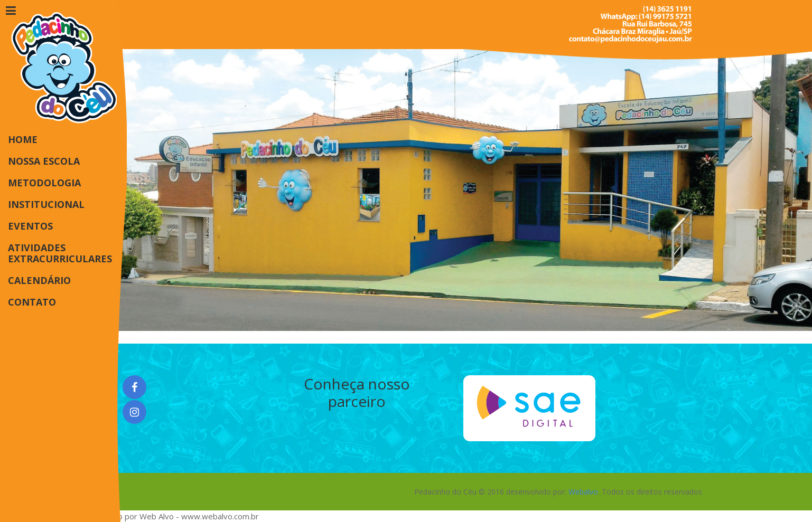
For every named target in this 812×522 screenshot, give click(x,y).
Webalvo (583, 492)
